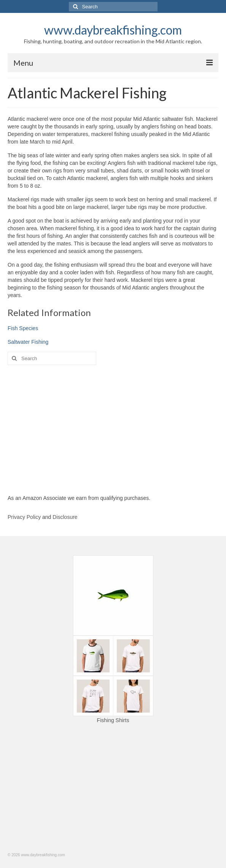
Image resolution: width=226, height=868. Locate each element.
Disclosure (65, 517)
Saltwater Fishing (28, 342)
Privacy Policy (24, 517)
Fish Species (23, 328)
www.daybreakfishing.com (113, 30)
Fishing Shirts (113, 720)
